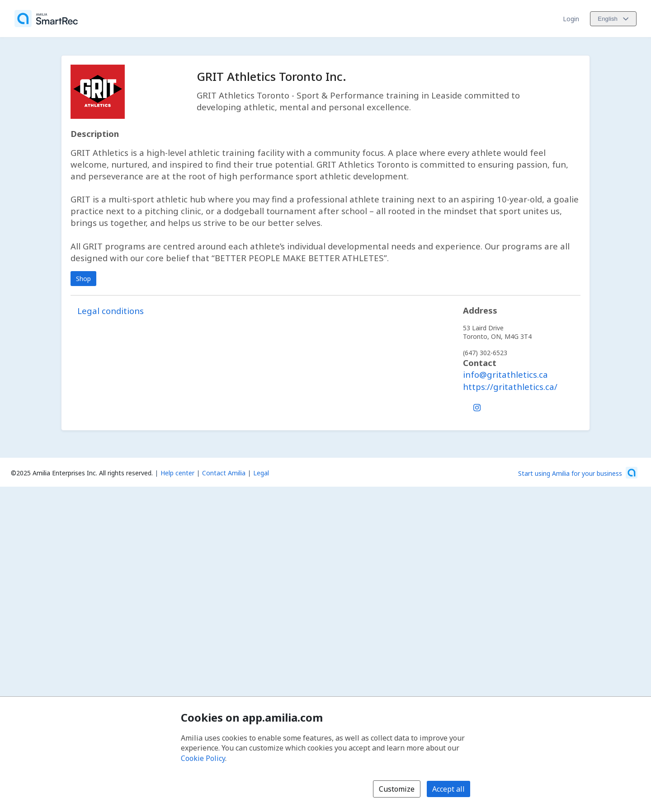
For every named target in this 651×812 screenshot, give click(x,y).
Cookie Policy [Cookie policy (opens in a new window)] (203, 758)
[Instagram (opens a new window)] (477, 406)
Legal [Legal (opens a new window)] (261, 473)
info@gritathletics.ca (505, 374)
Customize (397, 789)
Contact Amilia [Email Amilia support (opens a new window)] (224, 473)
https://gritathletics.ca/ (510, 387)
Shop (83, 279)
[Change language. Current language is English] (613, 19)
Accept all (448, 789)
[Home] (46, 19)
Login (571, 19)
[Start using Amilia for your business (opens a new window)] (578, 473)
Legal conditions (111, 311)
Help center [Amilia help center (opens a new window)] (177, 473)
